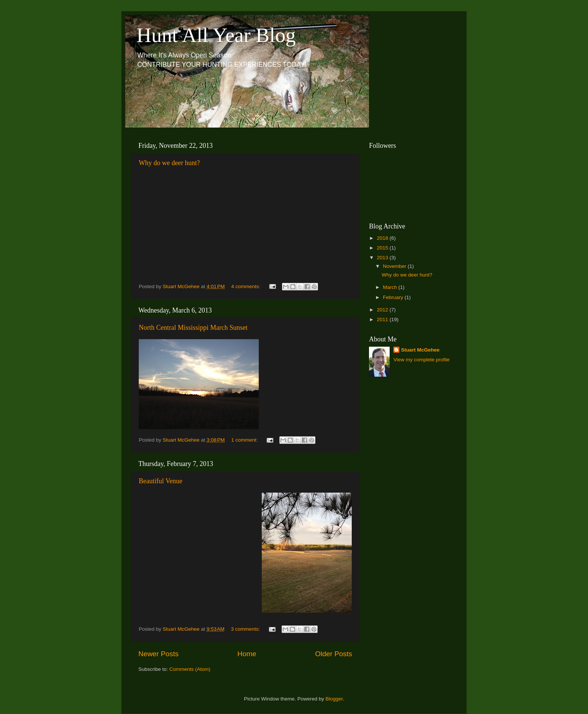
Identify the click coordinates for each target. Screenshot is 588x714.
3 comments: (246, 629)
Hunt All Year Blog (216, 35)
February (394, 297)
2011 (383, 319)
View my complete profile (421, 360)
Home (247, 654)
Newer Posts (158, 654)
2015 (383, 248)
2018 (383, 238)
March (391, 287)
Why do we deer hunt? (169, 163)
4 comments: (247, 286)
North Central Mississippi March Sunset (193, 328)
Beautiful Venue (160, 481)
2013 (383, 258)
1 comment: (245, 440)
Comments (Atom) (190, 669)
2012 (383, 310)
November (395, 266)
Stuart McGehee (420, 350)
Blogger (334, 699)
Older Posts (334, 654)
